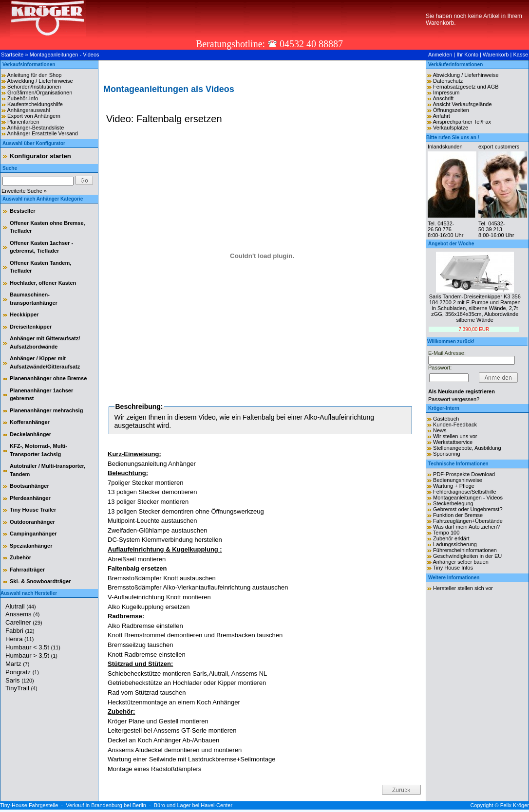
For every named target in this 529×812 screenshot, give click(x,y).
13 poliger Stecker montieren (148, 502)
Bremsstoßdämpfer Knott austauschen (162, 578)
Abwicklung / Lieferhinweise (40, 81)
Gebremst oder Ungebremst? (468, 509)
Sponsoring (447, 454)
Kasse (520, 55)
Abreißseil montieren (137, 559)
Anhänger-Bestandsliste (35, 128)
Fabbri (20, 631)
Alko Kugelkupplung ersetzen (149, 607)
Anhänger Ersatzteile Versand (42, 133)
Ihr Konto (467, 55)
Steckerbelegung (453, 503)
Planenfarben (23, 122)
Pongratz (22, 672)
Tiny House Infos (453, 568)
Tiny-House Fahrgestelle (29, 805)
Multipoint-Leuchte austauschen (152, 521)
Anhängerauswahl (28, 110)
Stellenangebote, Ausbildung (467, 448)
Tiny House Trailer (33, 510)
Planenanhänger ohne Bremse (48, 378)
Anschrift (443, 98)
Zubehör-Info (23, 98)
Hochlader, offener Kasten (43, 283)
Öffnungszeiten (451, 110)
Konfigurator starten (40, 156)
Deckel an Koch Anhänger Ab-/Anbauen (163, 740)
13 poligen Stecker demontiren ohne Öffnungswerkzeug (186, 511)
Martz (17, 664)
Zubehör (20, 557)
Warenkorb (496, 55)
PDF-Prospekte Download (464, 474)
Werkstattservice (453, 442)
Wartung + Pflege (454, 486)
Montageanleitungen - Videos (65, 55)
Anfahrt (441, 116)
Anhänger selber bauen (460, 562)
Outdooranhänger (32, 522)
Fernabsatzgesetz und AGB (466, 87)
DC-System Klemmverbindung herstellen (165, 540)
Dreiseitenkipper (31, 327)
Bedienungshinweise (458, 480)
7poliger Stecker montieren (145, 483)
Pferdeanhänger (30, 498)
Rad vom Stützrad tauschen (147, 692)
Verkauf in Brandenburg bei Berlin (106, 805)
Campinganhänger (33, 534)
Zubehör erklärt (451, 538)
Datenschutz (448, 81)
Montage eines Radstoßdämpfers (154, 769)
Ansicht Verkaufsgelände (462, 104)
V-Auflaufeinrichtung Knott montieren (159, 597)
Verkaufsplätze (451, 128)
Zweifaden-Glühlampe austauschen (158, 530)
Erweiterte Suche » (24, 191)
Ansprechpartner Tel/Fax (462, 122)
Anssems (22, 614)
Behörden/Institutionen (34, 87)
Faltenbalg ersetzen (137, 568)
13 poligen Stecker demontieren (152, 492)
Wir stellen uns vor (455, 436)
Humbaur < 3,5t (33, 647)
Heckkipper (24, 314)
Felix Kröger (515, 805)
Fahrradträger (27, 570)
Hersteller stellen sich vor (463, 588)
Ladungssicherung (455, 544)
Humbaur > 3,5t (31, 655)
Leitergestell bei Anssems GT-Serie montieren (172, 730)
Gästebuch (446, 419)
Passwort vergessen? (454, 399)
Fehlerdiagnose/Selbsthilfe (465, 492)
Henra (19, 639)
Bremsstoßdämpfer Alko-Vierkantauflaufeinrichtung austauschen (198, 587)
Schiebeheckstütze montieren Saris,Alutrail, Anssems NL (187, 674)
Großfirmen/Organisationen (40, 92)
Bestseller (23, 211)
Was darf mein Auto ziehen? (466, 527)
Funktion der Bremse (458, 515)
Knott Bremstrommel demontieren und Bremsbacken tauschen (195, 635)
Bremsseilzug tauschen (140, 645)
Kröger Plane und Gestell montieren (158, 721)
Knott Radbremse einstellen (147, 655)
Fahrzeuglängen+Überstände (468, 521)
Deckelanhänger (30, 434)
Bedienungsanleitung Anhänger (152, 464)
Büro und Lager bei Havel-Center (193, 805)
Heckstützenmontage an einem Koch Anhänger (174, 702)
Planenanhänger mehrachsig (46, 410)
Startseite (12, 55)
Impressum (446, 92)
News (440, 430)
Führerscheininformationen (465, 550)
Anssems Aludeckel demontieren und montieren (175, 750)
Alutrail (21, 606)
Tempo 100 (446, 533)
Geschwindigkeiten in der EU (467, 556)
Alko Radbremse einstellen (145, 626)
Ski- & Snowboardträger (40, 581)
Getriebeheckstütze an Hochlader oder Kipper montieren (187, 683)
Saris (20, 680)
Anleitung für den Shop (34, 75)
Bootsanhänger (29, 486)
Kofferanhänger (30, 422)
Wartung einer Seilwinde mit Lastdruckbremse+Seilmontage (192, 759)
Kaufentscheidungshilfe (35, 104)
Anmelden (440, 55)
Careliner (24, 622)
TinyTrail (21, 688)
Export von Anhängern (34, 116)
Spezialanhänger (31, 546)
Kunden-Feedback (455, 424)
